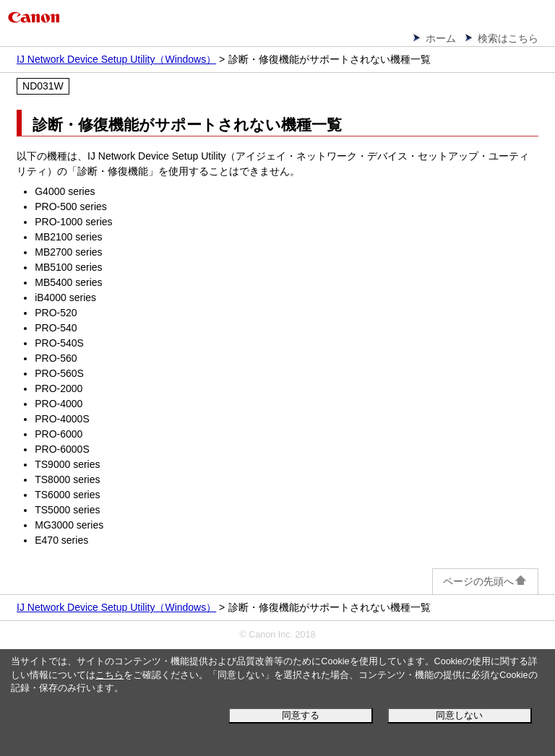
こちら (109, 675)
